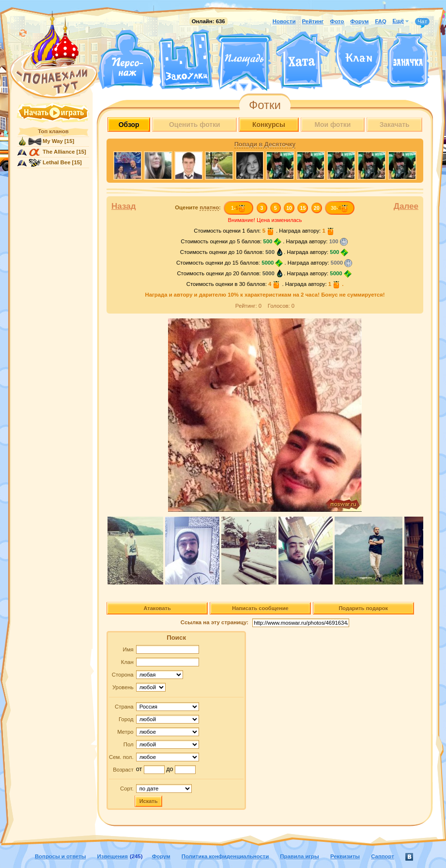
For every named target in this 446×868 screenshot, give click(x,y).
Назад (124, 206)
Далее (406, 206)
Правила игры (299, 856)
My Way (53, 141)
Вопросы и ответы (61, 856)
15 (303, 208)
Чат (422, 22)
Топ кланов (53, 131)
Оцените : (198, 208)
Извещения (113, 856)
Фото (337, 21)
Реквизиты (345, 856)
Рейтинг (313, 21)
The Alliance (59, 152)
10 (289, 208)
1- (238, 208)
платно (209, 207)
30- (340, 208)
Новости (284, 21)
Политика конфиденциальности (225, 856)
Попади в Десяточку (265, 144)
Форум (359, 21)
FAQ (380, 21)
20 (317, 208)
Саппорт (383, 856)
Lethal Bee (56, 162)
